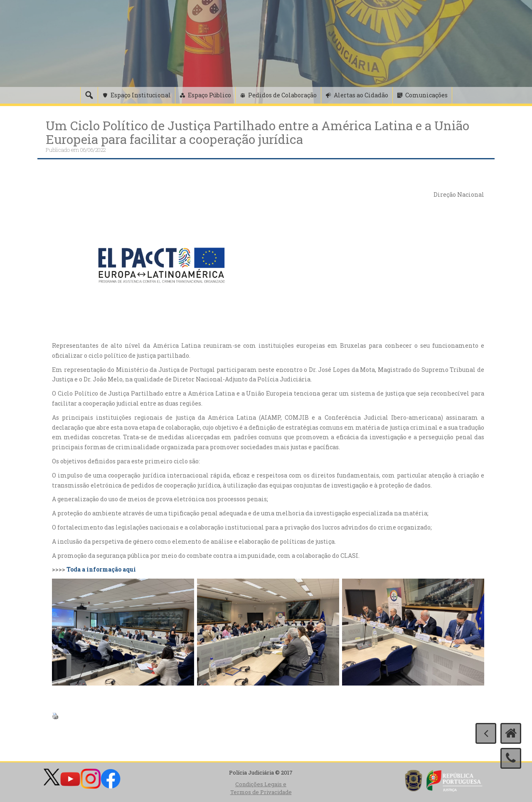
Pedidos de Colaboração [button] (282, 95)
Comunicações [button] (426, 95)
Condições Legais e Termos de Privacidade (261, 788)
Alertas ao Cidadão (361, 95)
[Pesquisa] (89, 95)
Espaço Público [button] (209, 95)
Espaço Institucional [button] (141, 95)
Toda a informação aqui (101, 569)
